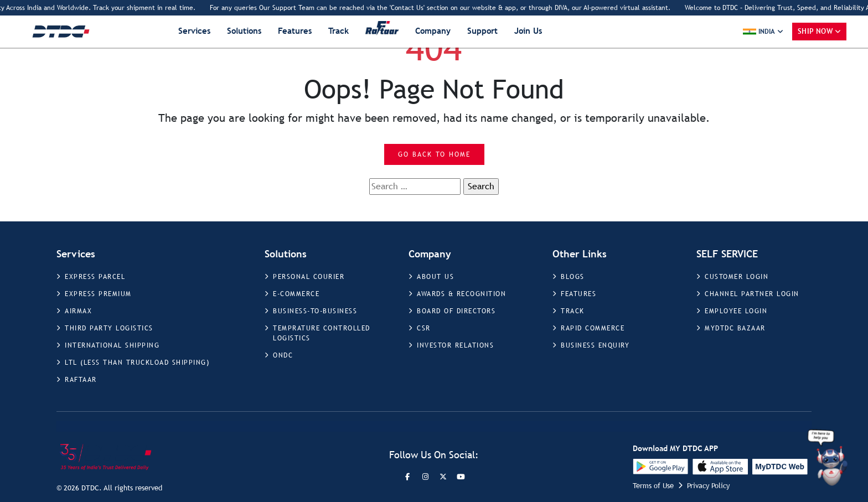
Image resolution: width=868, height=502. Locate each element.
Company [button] (433, 31)
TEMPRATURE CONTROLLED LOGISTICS (322, 333)
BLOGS (573, 277)
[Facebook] (407, 477)
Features (295, 31)
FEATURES (578, 294)
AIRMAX (78, 311)
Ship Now (815, 31)
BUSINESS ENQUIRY (595, 345)
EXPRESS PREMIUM (98, 294)
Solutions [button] (244, 31)
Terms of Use (653, 486)
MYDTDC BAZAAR (735, 328)
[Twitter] (443, 477)
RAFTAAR (81, 380)
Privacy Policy (708, 486)
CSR (424, 328)
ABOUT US (435, 277)
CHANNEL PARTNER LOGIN (752, 294)
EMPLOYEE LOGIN (736, 311)
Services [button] (194, 31)
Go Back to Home (434, 154)
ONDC (283, 355)
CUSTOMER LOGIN (737, 277)
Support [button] (482, 31)
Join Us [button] (528, 31)
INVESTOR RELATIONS (455, 345)
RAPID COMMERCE (593, 328)
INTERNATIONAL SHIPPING (112, 345)
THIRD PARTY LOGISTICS (109, 328)
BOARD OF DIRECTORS (456, 311)
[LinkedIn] (461, 477)
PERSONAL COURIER (309, 277)
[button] (763, 32)
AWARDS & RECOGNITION (461, 294)
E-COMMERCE (296, 294)
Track (339, 31)
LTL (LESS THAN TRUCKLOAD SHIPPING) (137, 363)
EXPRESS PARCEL (95, 277)
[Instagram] (425, 477)
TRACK (573, 311)
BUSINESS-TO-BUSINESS (315, 311)
